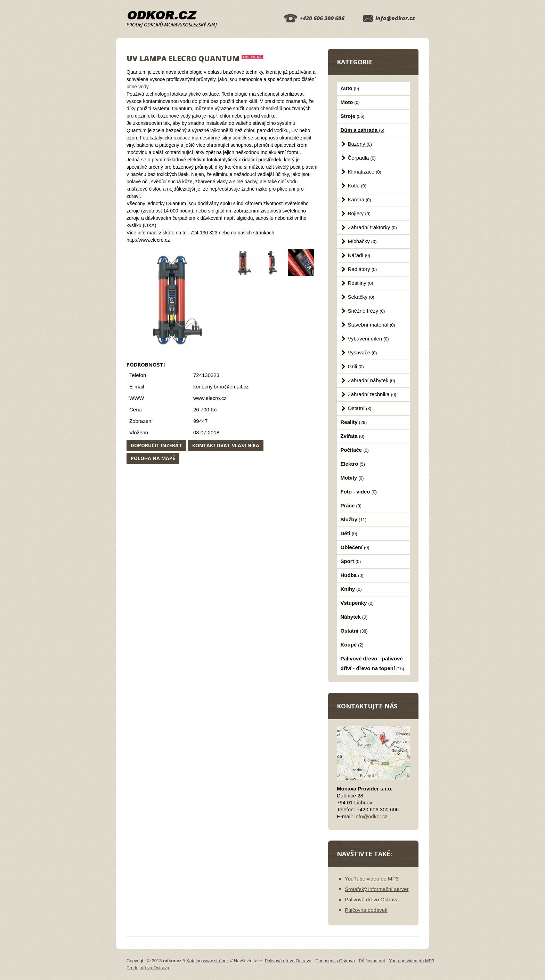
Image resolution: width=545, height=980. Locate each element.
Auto (350, 88)
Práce (351, 505)
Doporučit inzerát (156, 445)
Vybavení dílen (368, 339)
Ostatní (360, 408)
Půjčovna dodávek (366, 910)
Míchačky (362, 241)
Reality (354, 422)
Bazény (360, 144)
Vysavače (363, 352)
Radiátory (363, 269)
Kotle (357, 186)
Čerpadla (362, 158)
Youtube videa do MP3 (412, 961)
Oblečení (355, 547)
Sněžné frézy (367, 311)
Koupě (352, 645)
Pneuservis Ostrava (335, 961)
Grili (356, 366)
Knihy (351, 589)
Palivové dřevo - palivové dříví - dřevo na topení (372, 663)
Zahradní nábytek (372, 380)
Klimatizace (365, 172)
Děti (349, 533)
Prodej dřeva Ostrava (148, 968)
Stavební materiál (372, 325)
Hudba (352, 575)
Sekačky (361, 297)
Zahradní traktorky (372, 227)
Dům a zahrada (363, 130)
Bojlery (359, 213)
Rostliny (361, 283)
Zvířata (353, 436)
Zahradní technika (372, 394)
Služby (354, 519)
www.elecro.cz (210, 398)
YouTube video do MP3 (372, 879)
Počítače (355, 450)
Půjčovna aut (372, 961)
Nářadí (359, 255)
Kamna (360, 199)
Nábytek (354, 617)
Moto (350, 102)
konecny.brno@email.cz (221, 387)
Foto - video (359, 492)
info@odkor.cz (395, 18)
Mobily (352, 478)
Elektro (353, 464)
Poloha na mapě (153, 458)
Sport (351, 561)
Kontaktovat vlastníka (226, 445)
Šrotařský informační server (377, 889)
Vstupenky (357, 603)
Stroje (353, 116)
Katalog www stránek (208, 961)
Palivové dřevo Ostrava (372, 899)
